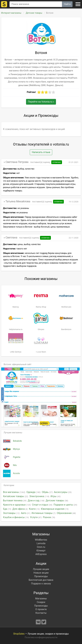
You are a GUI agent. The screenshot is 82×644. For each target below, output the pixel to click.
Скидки (41, 602)
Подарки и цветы (65, 505)
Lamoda (41, 543)
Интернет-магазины (11, 13)
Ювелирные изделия (55, 509)
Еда (7, 509)
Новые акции (41, 573)
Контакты (41, 613)
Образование (66, 513)
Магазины (41, 599)
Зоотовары (11, 513)
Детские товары (34, 13)
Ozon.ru (41, 547)
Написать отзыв (41, 152)
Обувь (47, 492)
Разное (49, 517)
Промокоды (41, 576)
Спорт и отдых (42, 505)
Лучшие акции (41, 569)
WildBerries (41, 540)
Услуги (36, 517)
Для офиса (20, 509)
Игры (56, 496)
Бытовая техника (15, 500)
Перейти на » (41, 102)
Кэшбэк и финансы (16, 517)
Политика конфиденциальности (41, 637)
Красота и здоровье (17, 505)
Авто (26, 513)
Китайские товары (16, 496)
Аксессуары (63, 492)
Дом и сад (36, 500)
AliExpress (41, 554)
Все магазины (14, 492)
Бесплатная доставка (41, 580)
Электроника (39, 496)
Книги (34, 509)
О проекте (41, 609)
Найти (67, 4)
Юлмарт (41, 551)
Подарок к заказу (41, 584)
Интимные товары (44, 513)
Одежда (34, 492)
